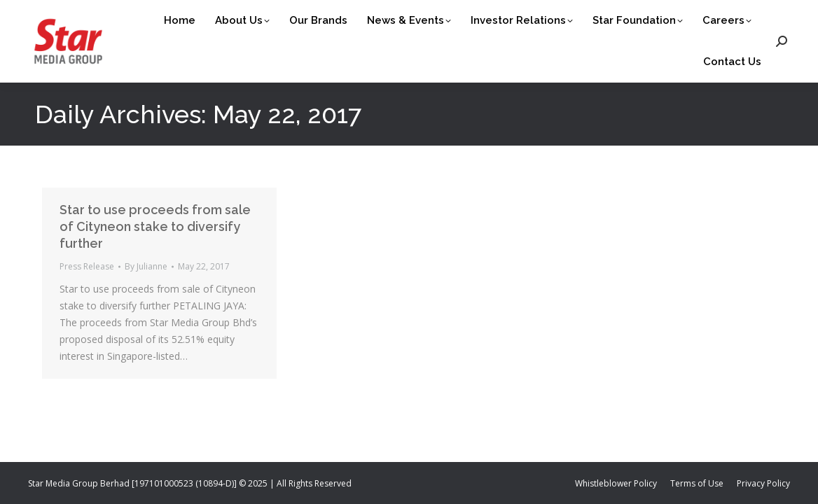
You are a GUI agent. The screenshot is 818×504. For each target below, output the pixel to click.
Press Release (87, 266)
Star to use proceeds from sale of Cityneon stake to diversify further (155, 226)
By (146, 266)
